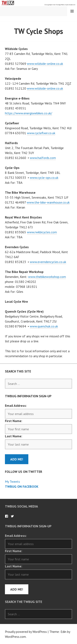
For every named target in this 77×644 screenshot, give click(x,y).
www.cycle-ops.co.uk (44, 178)
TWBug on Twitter (12, 516)
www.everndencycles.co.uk (48, 262)
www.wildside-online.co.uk (45, 64)
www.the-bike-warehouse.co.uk (48, 202)
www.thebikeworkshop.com (47, 277)
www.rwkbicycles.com (42, 232)
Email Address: (16, 406)
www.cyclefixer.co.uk (41, 133)
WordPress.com (15, 637)
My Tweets (12, 482)
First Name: (14, 421)
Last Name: (14, 436)
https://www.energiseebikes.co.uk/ (29, 113)
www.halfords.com (43, 158)
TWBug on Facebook (22, 486)
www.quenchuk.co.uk (44, 326)
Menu (72, 11)
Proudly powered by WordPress (26, 632)
